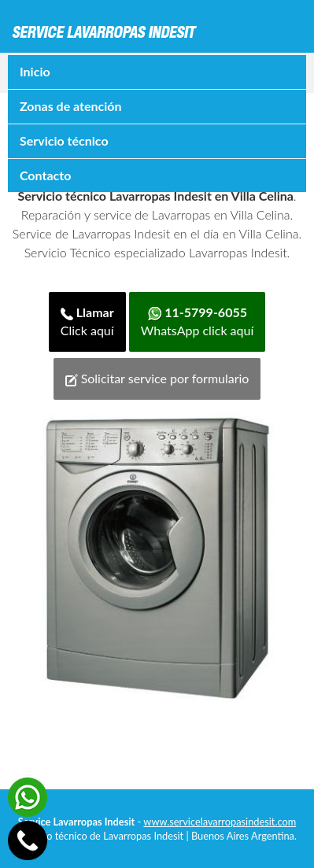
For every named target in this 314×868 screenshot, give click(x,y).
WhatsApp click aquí (197, 321)
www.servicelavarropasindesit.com (220, 822)
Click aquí (87, 321)
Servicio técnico (64, 140)
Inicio (35, 71)
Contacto (45, 175)
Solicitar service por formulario (157, 379)
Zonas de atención (71, 106)
